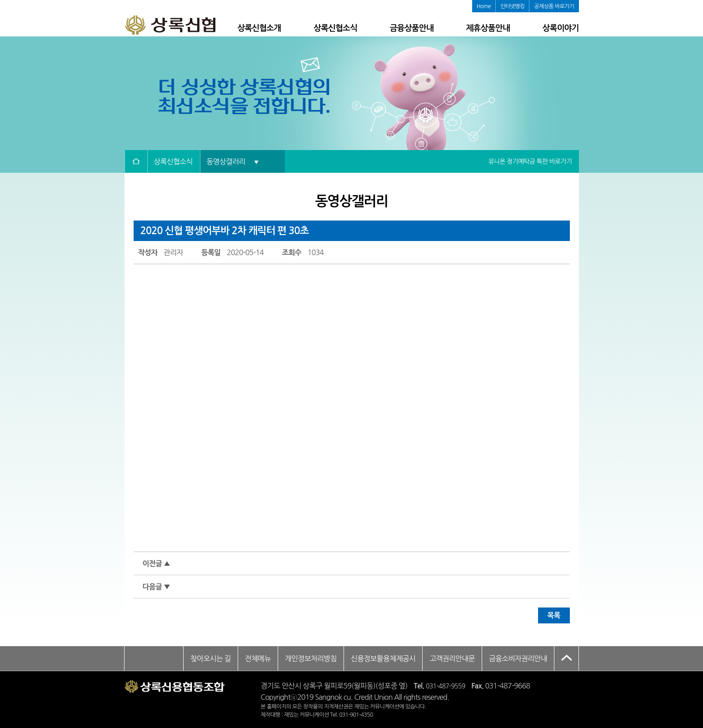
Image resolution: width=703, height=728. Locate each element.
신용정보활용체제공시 (383, 658)
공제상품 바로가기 (554, 6)
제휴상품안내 (488, 28)
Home (484, 6)
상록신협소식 (335, 28)
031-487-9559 (446, 686)
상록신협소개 (259, 28)
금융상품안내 (412, 28)
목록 (553, 615)
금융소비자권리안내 (518, 658)
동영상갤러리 (232, 161)
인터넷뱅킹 (512, 6)
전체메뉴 (258, 658)
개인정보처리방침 (311, 658)
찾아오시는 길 (211, 658)
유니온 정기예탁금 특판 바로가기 (530, 161)
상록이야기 (560, 28)
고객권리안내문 (452, 658)
